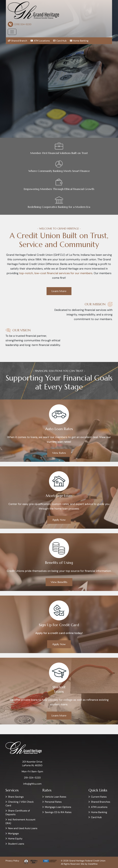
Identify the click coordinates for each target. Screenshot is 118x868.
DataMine (93, 864)
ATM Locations (40, 41)
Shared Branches (101, 802)
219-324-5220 (32, 778)
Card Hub (60, 41)
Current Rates (99, 797)
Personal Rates (53, 802)
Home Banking (79, 41)
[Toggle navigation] (12, 32)
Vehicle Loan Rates (56, 797)
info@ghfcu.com (32, 784)
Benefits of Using (59, 563)
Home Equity (15, 839)
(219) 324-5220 (23, 24)
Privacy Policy (12, 861)
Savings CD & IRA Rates (58, 812)
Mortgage (13, 833)
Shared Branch (17, 41)
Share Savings (16, 797)
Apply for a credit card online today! (59, 633)
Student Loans (16, 844)
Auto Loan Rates (59, 429)
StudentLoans (59, 689)
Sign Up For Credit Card (59, 625)
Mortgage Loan (59, 496)
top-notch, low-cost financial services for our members (56, 273)
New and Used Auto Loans (23, 828)
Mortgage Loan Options (58, 807)
